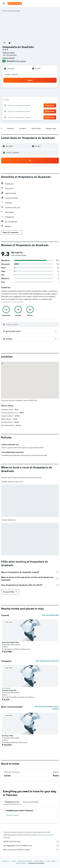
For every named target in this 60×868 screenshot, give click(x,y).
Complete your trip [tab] (12, 802)
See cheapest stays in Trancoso (47, 661)
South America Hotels (25, 861)
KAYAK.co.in (6, 861)
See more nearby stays (51, 615)
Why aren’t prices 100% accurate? (31, 850)
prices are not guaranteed (46, 835)
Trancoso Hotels (21, 863)
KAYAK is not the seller (31, 841)
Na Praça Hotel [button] (8, 736)
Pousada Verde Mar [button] (9, 690)
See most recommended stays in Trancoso (47, 708)
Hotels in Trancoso (12, 815)
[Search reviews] (32, 324)
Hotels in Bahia (51, 861)
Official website (9, 58)
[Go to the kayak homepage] (15, 3)
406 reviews (21, 61)
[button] (4, 3)
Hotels (14, 861)
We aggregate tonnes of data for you (31, 845)
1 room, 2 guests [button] (11, 74)
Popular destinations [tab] (31, 802)
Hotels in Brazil (39, 861)
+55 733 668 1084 (9, 55)
